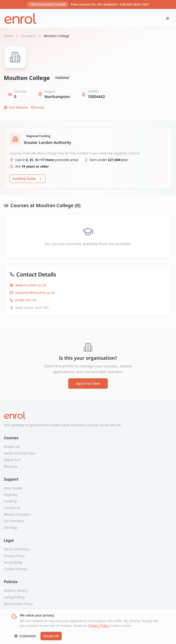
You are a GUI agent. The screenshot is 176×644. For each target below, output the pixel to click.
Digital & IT (12, 460)
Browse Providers (17, 514)
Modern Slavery (16, 591)
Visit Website (16, 107)
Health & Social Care (19, 453)
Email (38, 107)
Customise (25, 636)
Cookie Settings (16, 569)
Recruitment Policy (18, 604)
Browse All (12, 447)
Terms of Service (16, 549)
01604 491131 (23, 300)
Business (11, 466)
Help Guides (13, 488)
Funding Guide (28, 179)
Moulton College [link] (56, 36)
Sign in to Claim (88, 383)
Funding (10, 501)
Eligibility (11, 495)
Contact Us (12, 508)
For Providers (14, 521)
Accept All (51, 636)
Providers (28, 36)
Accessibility (13, 562)
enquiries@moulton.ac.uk (32, 293)
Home (8, 36)
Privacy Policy (99, 626)
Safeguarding (14, 597)
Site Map (10, 527)
